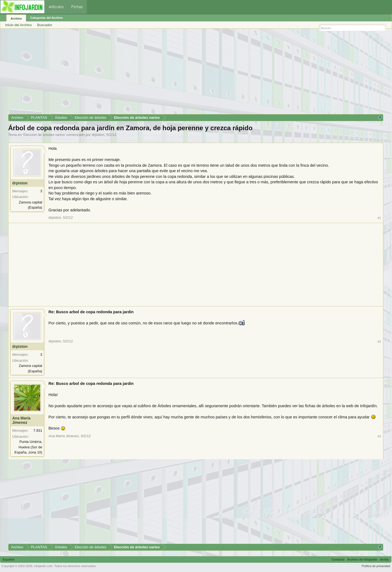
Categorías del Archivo (46, 18)
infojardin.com (43, 566)
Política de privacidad (376, 566)
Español (9, 559)
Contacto (338, 559)
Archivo (16, 19)
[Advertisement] (171, 73)
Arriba (384, 559)
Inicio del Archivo (19, 25)
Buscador (45, 25)
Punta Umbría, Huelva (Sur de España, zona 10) (28, 447)
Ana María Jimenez (21, 420)
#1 (379, 218)
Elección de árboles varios (44, 135)
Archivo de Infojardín (362, 559)
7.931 (38, 430)
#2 (379, 341)
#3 (379, 436)
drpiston (98, 135)
